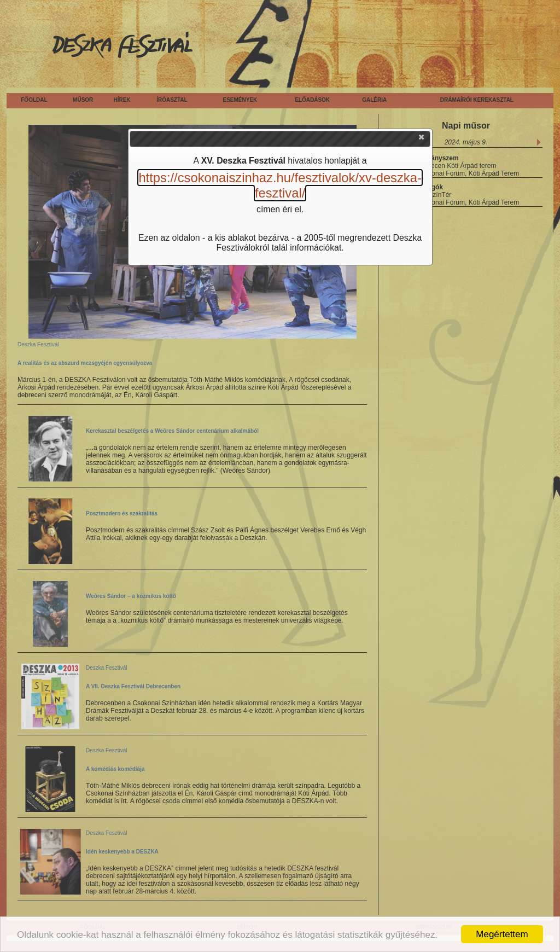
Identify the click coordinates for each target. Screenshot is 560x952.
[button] (422, 140)
